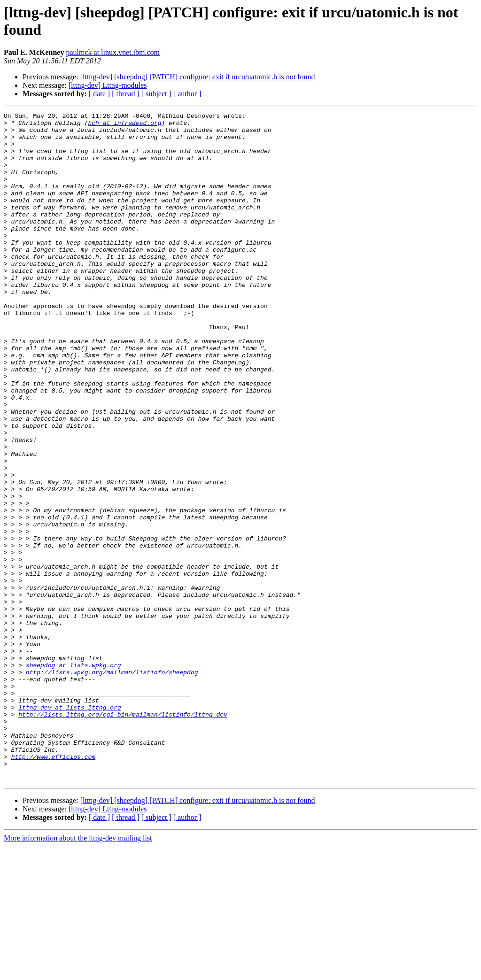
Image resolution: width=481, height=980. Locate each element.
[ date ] (99, 94)
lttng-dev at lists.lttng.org (70, 827)
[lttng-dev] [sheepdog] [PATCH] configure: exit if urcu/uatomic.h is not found (198, 77)
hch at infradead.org (124, 125)
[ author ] (187, 94)
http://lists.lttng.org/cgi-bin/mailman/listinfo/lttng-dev (123, 835)
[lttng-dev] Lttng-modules (108, 85)
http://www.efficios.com (53, 886)
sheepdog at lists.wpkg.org (74, 776)
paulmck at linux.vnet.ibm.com (113, 52)
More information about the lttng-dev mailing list (78, 972)
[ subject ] (156, 94)
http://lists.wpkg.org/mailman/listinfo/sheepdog (112, 785)
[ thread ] (126, 94)
